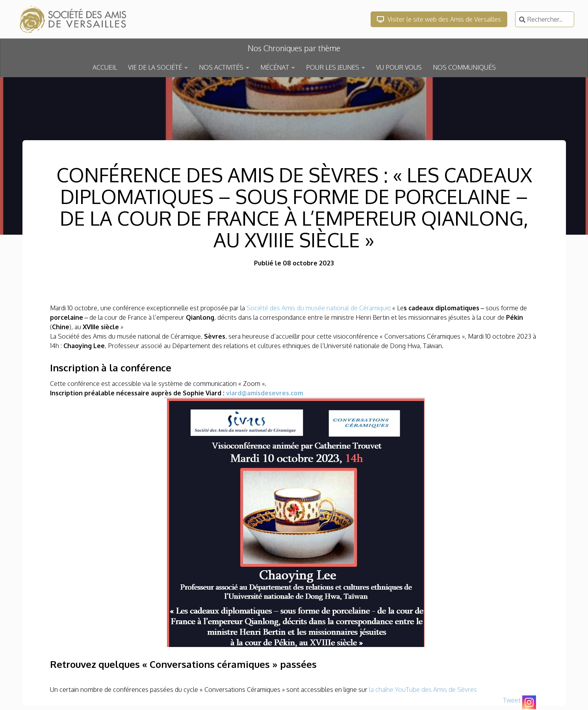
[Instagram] (529, 702)
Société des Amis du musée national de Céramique (318, 308)
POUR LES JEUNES (333, 67)
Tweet (512, 700)
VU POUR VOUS (399, 67)
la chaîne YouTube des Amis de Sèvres (423, 690)
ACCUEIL (105, 67)
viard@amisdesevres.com (265, 393)
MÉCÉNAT (275, 67)
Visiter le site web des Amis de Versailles (439, 19)
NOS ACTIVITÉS (221, 67)
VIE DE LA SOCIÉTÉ (155, 67)
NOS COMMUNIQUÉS (464, 67)
